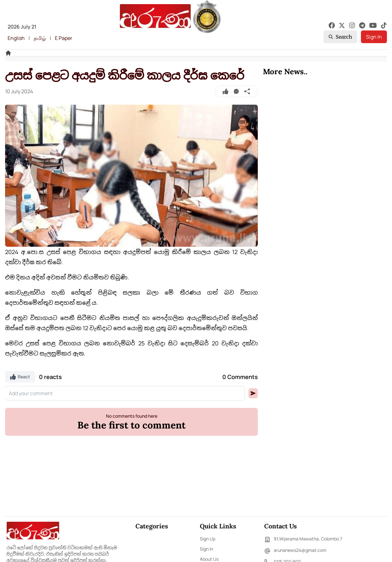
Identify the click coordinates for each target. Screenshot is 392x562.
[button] (253, 393)
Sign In (374, 37)
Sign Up (208, 539)
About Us (209, 559)
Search (340, 37)
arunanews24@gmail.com (295, 551)
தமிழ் (40, 38)
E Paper (64, 38)
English (16, 38)
